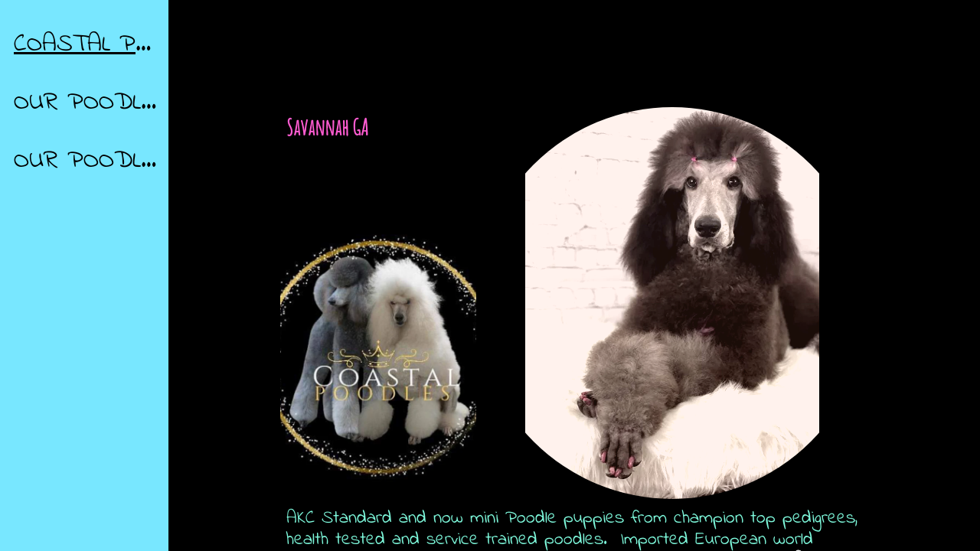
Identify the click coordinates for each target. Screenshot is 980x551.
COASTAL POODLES (86, 44)
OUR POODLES (86, 161)
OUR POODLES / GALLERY (86, 103)
